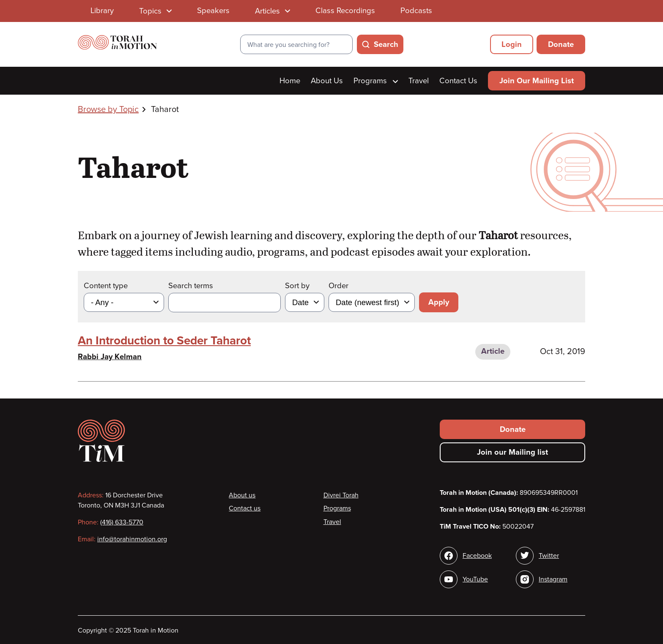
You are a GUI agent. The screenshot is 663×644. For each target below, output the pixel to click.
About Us (327, 81)
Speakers (213, 11)
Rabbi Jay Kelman (110, 357)
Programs (376, 81)
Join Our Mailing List (537, 81)
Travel (419, 81)
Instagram (553, 579)
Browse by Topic (108, 109)
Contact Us (458, 81)
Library (102, 11)
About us (242, 495)
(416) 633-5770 (122, 522)
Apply (439, 302)
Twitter (549, 556)
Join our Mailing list (512, 452)
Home (290, 81)
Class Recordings (345, 11)
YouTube (475, 579)
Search (386, 44)
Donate (561, 44)
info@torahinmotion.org (132, 539)
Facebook (477, 556)
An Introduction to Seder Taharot (164, 341)
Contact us (245, 508)
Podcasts (416, 11)
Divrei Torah (341, 495)
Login (512, 44)
